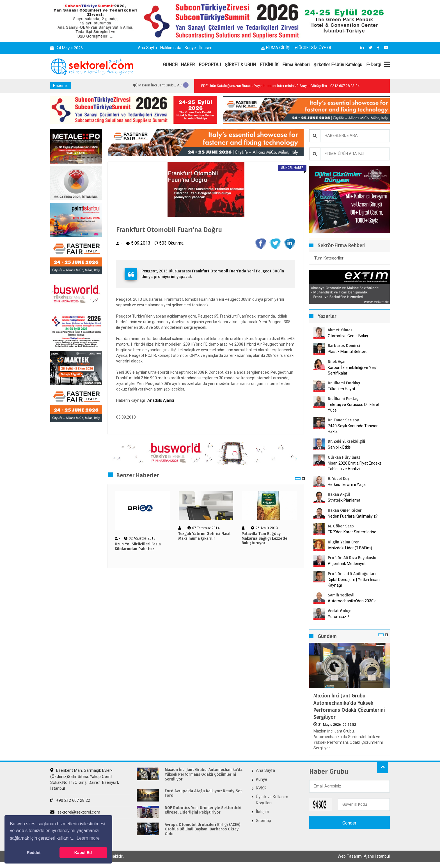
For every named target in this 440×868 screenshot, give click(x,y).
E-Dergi (374, 65)
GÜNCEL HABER (179, 65)
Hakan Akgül (339, 494)
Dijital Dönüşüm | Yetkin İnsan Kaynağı (354, 582)
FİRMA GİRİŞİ (276, 48)
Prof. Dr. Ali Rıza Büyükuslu (352, 558)
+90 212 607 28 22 (70, 800)
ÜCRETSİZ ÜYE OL (313, 48)
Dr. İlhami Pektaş (343, 399)
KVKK (261, 788)
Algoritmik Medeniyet (347, 564)
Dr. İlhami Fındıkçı (344, 383)
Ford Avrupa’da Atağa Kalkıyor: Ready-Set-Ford (204, 794)
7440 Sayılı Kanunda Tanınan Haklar (353, 429)
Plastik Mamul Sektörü (348, 352)
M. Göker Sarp (341, 526)
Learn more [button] (88, 838)
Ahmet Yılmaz (340, 330)
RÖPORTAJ (210, 65)
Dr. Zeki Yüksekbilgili (346, 441)
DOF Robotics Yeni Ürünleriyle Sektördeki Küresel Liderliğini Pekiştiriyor (203, 810)
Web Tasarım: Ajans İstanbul (364, 856)
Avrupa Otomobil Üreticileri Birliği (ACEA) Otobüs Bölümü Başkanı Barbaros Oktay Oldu (202, 830)
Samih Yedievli (341, 595)
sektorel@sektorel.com (75, 812)
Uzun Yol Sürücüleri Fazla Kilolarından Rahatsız (138, 547)
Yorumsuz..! (338, 617)
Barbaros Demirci (344, 346)
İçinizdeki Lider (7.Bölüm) (350, 548)
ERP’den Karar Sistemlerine (352, 532)
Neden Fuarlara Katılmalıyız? (353, 516)
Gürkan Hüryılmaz (344, 457)
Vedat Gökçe (340, 611)
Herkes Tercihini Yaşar (347, 484)
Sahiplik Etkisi (340, 447)
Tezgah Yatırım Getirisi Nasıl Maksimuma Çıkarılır (204, 536)
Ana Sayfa (147, 48)
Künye (190, 48)
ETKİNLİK (269, 65)
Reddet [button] (34, 853)
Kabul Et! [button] (83, 853)
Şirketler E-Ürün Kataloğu (338, 65)
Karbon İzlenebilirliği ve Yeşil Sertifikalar (353, 370)
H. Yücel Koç (339, 479)
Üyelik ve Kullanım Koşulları (272, 800)
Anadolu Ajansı (161, 400)
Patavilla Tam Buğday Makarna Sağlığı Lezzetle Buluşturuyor (264, 539)
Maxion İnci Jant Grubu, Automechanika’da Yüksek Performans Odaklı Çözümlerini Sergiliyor (349, 706)
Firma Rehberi (296, 65)
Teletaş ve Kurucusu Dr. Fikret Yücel (354, 407)
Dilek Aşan (337, 362)
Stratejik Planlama (344, 500)
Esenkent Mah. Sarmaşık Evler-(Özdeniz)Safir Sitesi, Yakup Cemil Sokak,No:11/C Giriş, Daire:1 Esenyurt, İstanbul (85, 779)
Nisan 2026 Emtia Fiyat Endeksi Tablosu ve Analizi (355, 466)
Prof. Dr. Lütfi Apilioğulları (352, 574)
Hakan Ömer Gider (345, 510)
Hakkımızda (171, 48)
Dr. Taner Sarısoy (343, 420)
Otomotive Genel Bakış (348, 336)
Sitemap (263, 821)
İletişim (206, 48)
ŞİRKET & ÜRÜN (240, 65)
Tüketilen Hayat (343, 389)
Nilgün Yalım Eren (344, 542)
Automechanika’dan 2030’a (352, 601)
